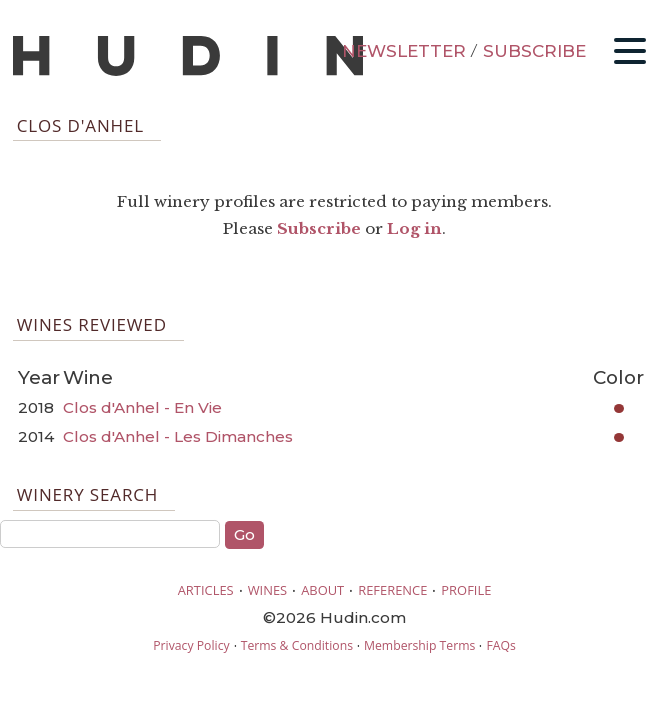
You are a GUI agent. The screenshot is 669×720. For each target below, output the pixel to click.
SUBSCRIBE (534, 51)
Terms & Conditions (297, 645)
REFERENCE (392, 590)
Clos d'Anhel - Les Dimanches (178, 436)
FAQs (500, 645)
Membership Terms (419, 645)
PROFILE (466, 590)
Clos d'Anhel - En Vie (142, 407)
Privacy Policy (191, 645)
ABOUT (322, 590)
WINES (268, 590)
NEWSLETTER (404, 51)
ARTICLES (206, 590)
